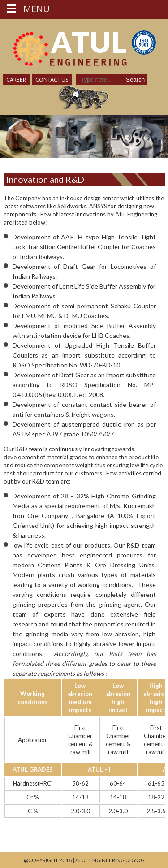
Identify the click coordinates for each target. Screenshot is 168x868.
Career (16, 80)
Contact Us (52, 80)
